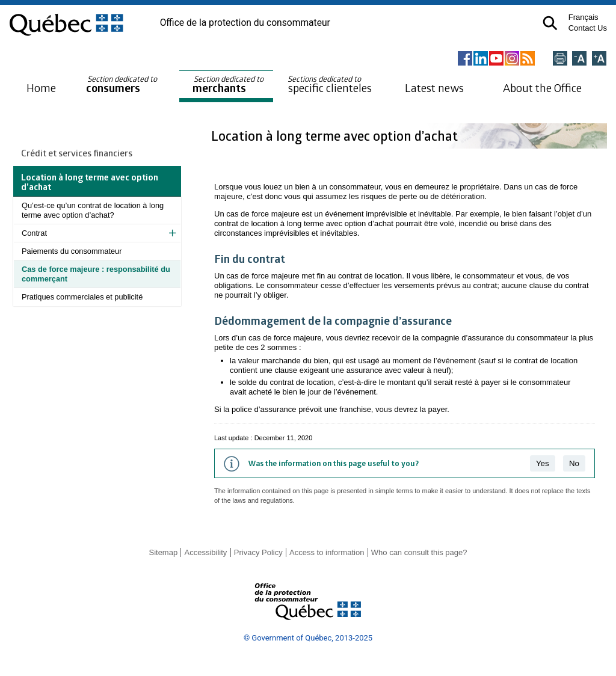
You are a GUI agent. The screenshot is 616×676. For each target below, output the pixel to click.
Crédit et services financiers (77, 153)
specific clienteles (330, 84)
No (574, 463)
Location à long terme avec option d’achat (336, 136)
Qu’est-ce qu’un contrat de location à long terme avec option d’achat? (93, 210)
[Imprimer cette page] (560, 59)
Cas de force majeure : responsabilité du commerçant (96, 274)
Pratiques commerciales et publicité (82, 297)
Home (41, 88)
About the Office (542, 88)
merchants (229, 84)
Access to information (327, 552)
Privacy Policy (258, 552)
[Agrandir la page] (599, 59)
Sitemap (163, 552)
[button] (550, 23)
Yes (543, 463)
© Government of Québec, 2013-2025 (308, 638)
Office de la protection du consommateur (245, 23)
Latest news (434, 88)
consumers (122, 84)
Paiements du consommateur (72, 251)
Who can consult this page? (419, 552)
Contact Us (588, 28)
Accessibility (206, 552)
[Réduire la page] (579, 59)
